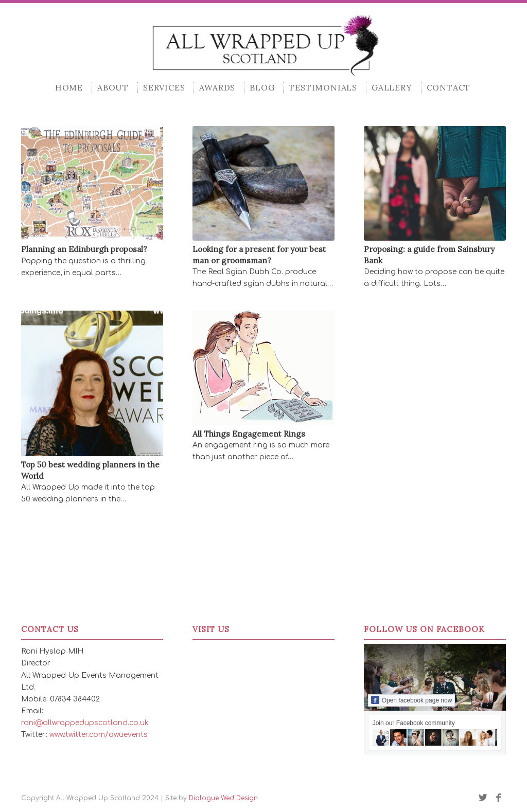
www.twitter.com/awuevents (99, 735)
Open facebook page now (412, 700)
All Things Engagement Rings (249, 434)
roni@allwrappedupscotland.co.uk (85, 723)
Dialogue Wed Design (223, 798)
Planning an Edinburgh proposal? (84, 249)
